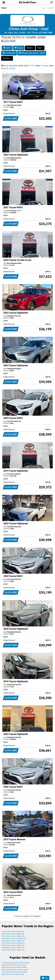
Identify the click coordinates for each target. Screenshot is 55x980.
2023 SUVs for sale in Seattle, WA (13, 936)
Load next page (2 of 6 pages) (28, 916)
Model (30, 48)
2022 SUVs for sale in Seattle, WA (13, 941)
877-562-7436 (46, 33)
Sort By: (7, 58)
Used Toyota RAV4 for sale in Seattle (14, 965)
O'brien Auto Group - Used (32, 53)
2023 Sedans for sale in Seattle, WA (14, 938)
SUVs (7, 48)
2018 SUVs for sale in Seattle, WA (13, 950)
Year (40, 48)
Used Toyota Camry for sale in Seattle (14, 967)
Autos (4, 8)
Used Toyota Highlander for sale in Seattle (16, 963)
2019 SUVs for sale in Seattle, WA (13, 948)
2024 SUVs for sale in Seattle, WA (13, 934)
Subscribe (51, 8)
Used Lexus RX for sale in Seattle (13, 974)
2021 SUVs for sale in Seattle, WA (13, 943)
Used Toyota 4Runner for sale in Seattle (15, 970)
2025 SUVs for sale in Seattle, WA (13, 932)
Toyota (19, 48)
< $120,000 (9, 53)
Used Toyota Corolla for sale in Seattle (14, 972)
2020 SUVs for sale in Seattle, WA (13, 945)
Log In (43, 8)
